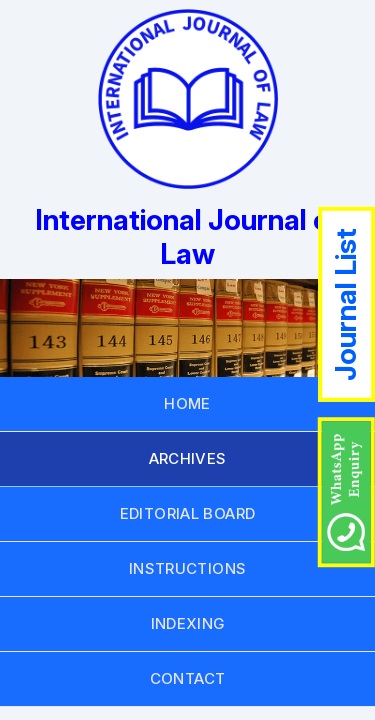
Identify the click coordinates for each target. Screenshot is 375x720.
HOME (187, 403)
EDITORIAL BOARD (188, 513)
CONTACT (188, 678)
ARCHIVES (188, 458)
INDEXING (188, 623)
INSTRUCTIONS (188, 568)
